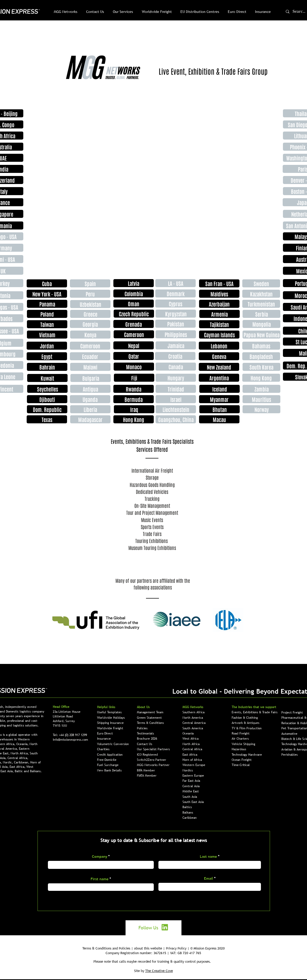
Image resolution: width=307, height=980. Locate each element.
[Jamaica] (176, 345)
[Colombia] (134, 293)
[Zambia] (261, 389)
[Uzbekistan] (90, 304)
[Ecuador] (90, 356)
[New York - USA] (47, 294)
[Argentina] (219, 378)
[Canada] (176, 367)
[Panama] (47, 304)
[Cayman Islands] (219, 335)
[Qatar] (134, 356)
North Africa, (20, 753)
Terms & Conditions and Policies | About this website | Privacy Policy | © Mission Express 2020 (153, 948)
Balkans (188, 813)
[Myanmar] (219, 399)
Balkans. (36, 771)
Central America (194, 723)
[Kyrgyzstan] (176, 314)
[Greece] (90, 314)
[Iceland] (220, 389)
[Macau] (219, 419)
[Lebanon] (219, 346)
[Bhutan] (220, 409)
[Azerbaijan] (219, 304)
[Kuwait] (47, 378)
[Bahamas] (261, 346)
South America (193, 728)
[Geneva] (219, 356)
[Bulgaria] (91, 378)
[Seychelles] (47, 389)
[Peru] (90, 294)
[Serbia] (261, 314)
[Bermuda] (134, 399)
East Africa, (18, 767)
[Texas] (47, 419)
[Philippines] (176, 334)
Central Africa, (18, 758)
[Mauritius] (261, 399)
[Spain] (90, 283)
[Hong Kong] (261, 378)
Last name (208, 856)
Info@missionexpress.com (70, 740)
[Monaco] (134, 367)
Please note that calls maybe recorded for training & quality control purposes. (152, 961)
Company (100, 856)
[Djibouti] (47, 399)
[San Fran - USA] (219, 283)
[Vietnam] (47, 335)
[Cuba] (47, 283)
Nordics (188, 770)
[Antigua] (90, 389)
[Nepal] (134, 345)
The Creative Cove (159, 971)
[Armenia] (220, 314)
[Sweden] (261, 283)
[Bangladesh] (261, 356)
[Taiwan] (47, 324)
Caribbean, (22, 762)
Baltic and (22, 771)
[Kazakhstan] (261, 294)
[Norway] (261, 409)
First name (100, 879)
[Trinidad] (176, 389)
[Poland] (47, 314)
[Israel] (176, 399)
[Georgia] (90, 324)
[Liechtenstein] (176, 409)
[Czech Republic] (134, 314)
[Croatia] (175, 356)
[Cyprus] (176, 304)
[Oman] (134, 304)
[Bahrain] (47, 367)
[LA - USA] (176, 283)
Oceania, (23, 744)
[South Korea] (261, 367)
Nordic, (8, 762)
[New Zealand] (219, 367)
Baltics (187, 807)
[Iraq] (134, 409)
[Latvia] (134, 283)
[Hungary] (176, 378)
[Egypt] (47, 356)
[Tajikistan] (219, 324)
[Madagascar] (90, 419)
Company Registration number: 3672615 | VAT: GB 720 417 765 (153, 953)
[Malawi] (90, 367)
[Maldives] (219, 294)
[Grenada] (134, 324)
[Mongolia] (261, 324)
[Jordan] (47, 346)
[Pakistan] (176, 324)
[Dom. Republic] (47, 409)
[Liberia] (90, 409)
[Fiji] (134, 378)
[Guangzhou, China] (176, 419)
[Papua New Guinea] (261, 335)
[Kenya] (90, 335)
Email (209, 878)
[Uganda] (90, 399)
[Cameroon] (90, 346)
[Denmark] (176, 293)
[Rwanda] (134, 389)
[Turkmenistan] (261, 304)
